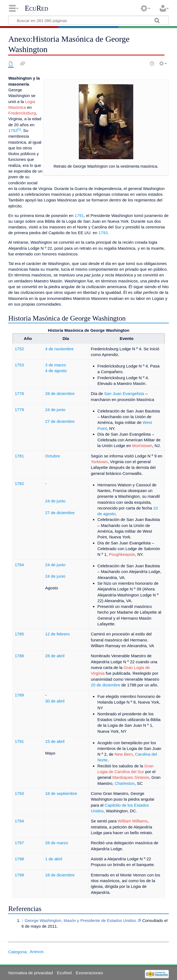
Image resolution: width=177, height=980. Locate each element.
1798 (19, 859)
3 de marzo (55, 365)
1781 (19, 456)
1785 (19, 634)
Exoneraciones (89, 973)
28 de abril (55, 656)
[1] (19, 129)
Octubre (52, 456)
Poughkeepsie (122, 554)
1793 (103, 233)
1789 (19, 695)
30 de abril (55, 701)
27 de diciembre (60, 421)
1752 (13, 130)
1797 (19, 843)
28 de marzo (57, 843)
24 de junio (55, 410)
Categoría (17, 952)
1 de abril (54, 859)
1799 (19, 875)
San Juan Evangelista (124, 393)
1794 (19, 821)
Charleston (125, 783)
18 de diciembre (60, 875)
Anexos (37, 952)
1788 (19, 656)
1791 (79, 215)
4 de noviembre (59, 349)
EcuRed (36, 8)
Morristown (142, 446)
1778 (19, 393)
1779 (19, 410)
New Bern (124, 754)
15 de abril (55, 741)
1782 (19, 483)
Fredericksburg (22, 113)
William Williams (133, 821)
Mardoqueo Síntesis (131, 777)
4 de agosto (56, 371)
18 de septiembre (61, 793)
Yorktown (99, 462)
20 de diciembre (105, 685)
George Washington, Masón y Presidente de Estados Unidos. (81, 920)
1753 (19, 365)
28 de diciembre (60, 393)
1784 (19, 565)
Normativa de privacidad (30, 973)
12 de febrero (57, 634)
